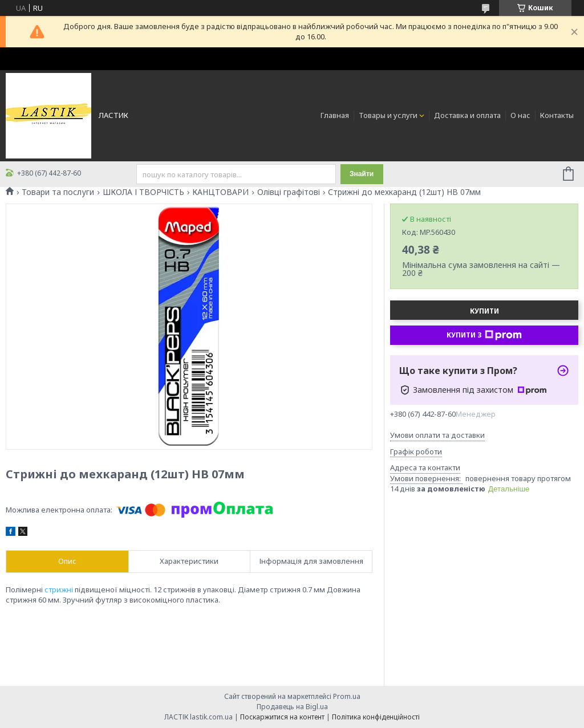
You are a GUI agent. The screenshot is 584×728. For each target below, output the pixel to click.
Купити (484, 311)
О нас (520, 115)
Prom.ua (347, 696)
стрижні (59, 589)
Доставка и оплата (467, 115)
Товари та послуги (58, 192)
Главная (335, 115)
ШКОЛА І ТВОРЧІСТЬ (143, 192)
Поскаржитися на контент (282, 717)
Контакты (557, 115)
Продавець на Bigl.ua (292, 707)
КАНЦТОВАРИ (220, 192)
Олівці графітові (289, 192)
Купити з (484, 335)
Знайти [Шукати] (362, 174)
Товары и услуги (388, 115)
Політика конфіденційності (376, 717)
